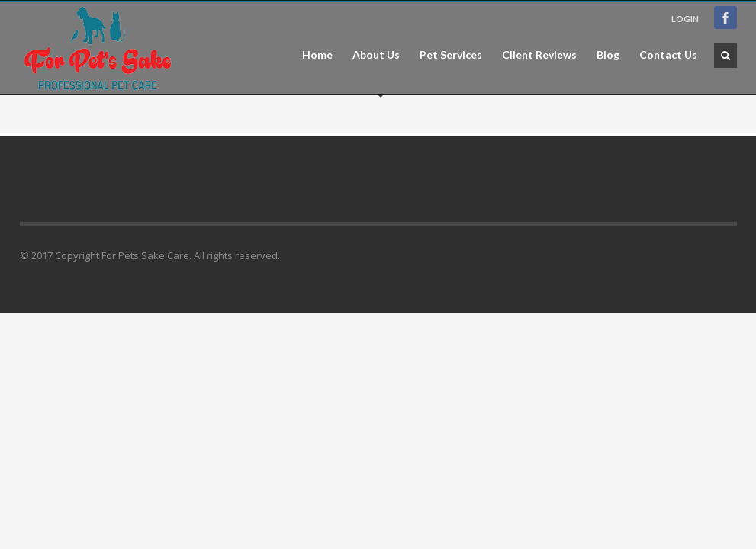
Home (317, 55)
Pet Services (451, 55)
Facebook (725, 18)
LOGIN (685, 19)
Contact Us (668, 55)
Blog (608, 55)
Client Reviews (539, 55)
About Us (376, 55)
